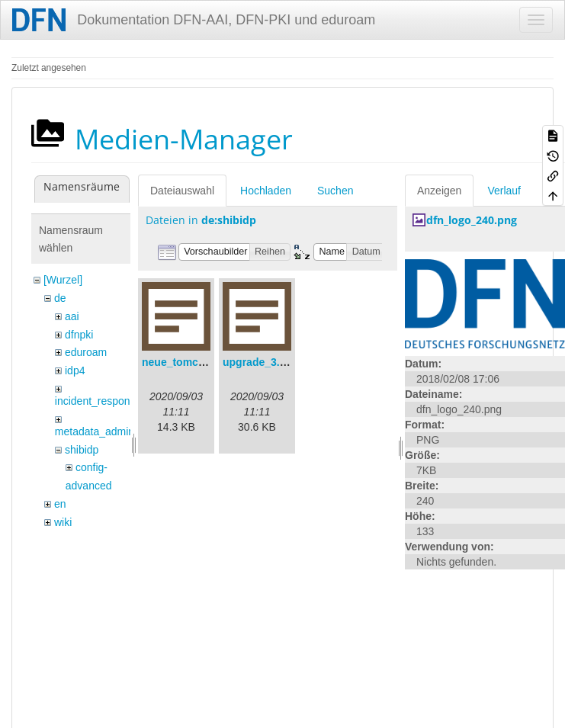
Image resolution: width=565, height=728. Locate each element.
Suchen (335, 191)
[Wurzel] (63, 280)
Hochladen (266, 191)
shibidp (82, 450)
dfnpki (79, 335)
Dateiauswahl (182, 191)
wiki (63, 522)
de (60, 298)
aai (72, 316)
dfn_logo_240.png (472, 220)
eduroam (86, 352)
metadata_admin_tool (106, 431)
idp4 (75, 370)
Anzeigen (439, 191)
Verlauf (504, 191)
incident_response (98, 401)
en (60, 504)
